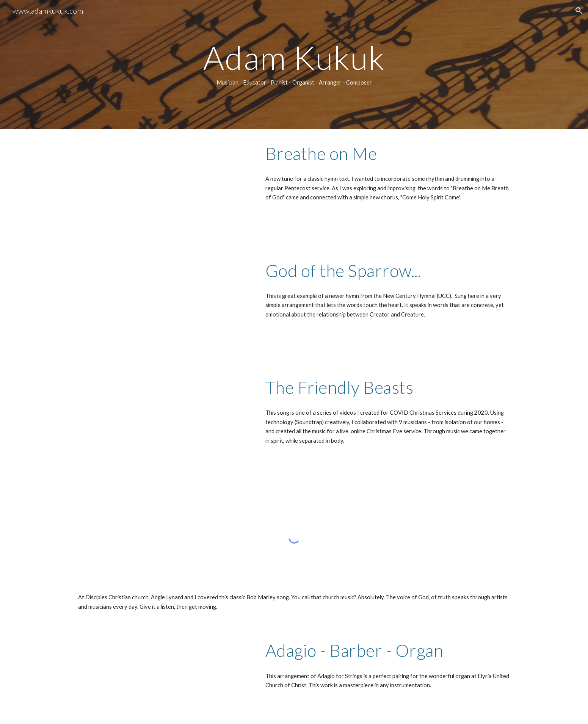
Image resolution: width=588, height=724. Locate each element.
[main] (294, 64)
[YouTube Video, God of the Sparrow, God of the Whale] (163, 305)
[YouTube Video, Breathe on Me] (163, 187)
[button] (579, 11)
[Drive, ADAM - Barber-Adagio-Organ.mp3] (163, 675)
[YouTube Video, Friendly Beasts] (163, 421)
